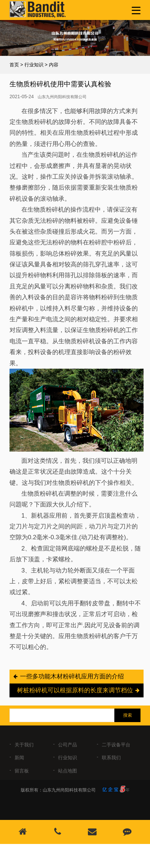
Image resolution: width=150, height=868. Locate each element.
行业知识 (34, 65)
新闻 (19, 760)
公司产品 (68, 747)
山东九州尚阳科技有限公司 (62, 97)
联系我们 (111, 760)
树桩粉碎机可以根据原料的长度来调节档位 (75, 690)
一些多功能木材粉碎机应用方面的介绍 (72, 676)
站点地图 (68, 773)
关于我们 (24, 747)
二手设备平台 (116, 747)
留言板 (22, 773)
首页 (14, 65)
